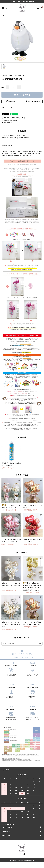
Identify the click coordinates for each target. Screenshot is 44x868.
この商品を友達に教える (9, 120)
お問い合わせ (11, 101)
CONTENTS (6, 831)
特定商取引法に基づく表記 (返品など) (13, 118)
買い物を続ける (7, 122)
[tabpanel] (22, 41)
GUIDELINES (6, 835)
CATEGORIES (7, 827)
